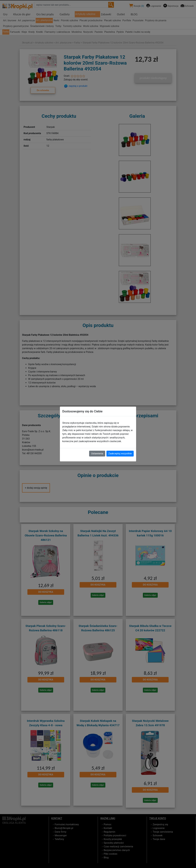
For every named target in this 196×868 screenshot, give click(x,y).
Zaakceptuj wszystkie (120, 454)
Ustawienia (97, 454)
